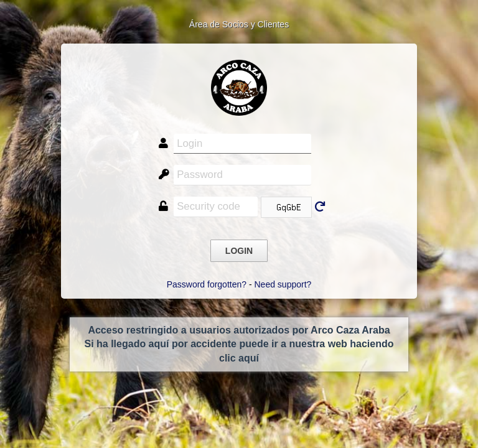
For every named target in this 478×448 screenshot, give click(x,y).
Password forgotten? (207, 284)
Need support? (283, 284)
